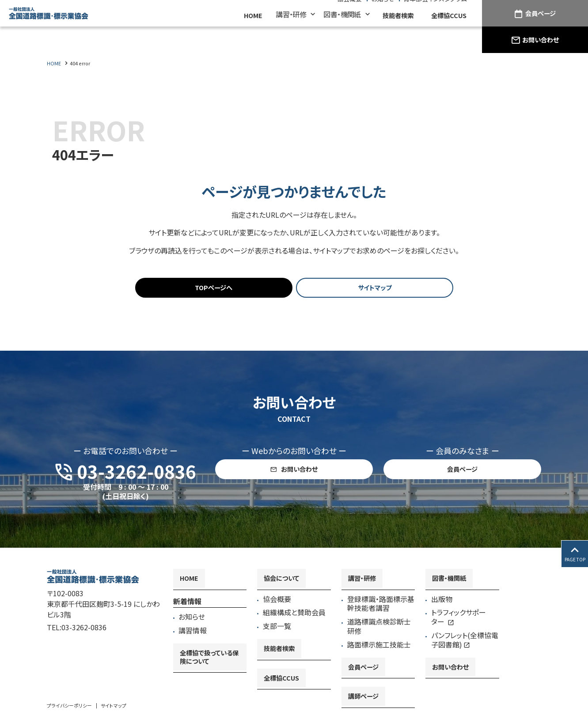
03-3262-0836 (84, 630)
